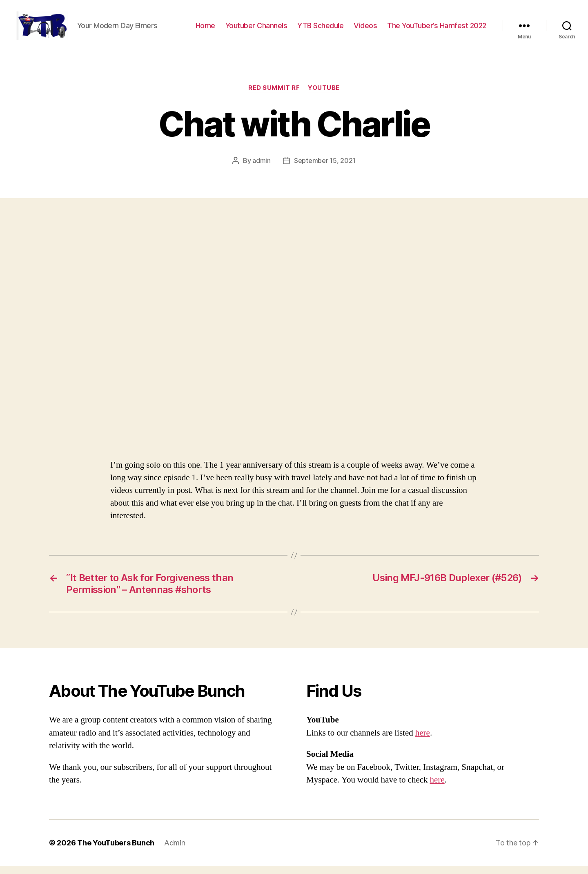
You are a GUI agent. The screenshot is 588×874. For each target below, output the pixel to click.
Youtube (324, 96)
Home (205, 30)
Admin (175, 851)
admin (262, 169)
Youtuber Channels (256, 30)
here (423, 741)
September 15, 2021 (325, 169)
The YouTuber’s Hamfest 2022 (437, 30)
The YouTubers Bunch (116, 851)
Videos (365, 30)
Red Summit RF (274, 96)
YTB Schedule (320, 30)
